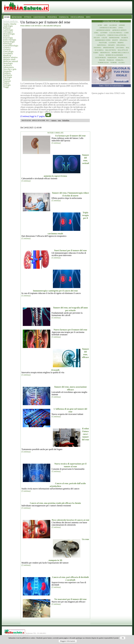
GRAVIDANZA (39, 17)
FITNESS (28, 17)
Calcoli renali (116, 33)
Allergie (113, 25)
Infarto (111, 45)
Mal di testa (111, 50)
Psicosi (102, 60)
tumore (54, 120)
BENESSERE (17, 17)
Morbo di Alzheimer (114, 55)
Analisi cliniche (10, 24)
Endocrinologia (10, 40)
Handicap (7, 55)
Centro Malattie (111, 21)
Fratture (103, 43)
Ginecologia (8, 51)
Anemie (122, 25)
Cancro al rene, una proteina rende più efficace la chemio (55, 503)
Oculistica (7, 65)
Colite (104, 38)
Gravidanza (8, 53)
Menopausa (105, 53)
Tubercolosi (103, 63)
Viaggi (6, 87)
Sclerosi (7, 79)
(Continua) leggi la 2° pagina (33, 116)
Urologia (7, 85)
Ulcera (122, 63)
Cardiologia (8, 30)
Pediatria (7, 73)
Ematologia (8, 38)
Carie (126, 33)
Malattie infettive (10, 57)
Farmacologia (9, 42)
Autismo (104, 33)
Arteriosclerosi (103, 30)
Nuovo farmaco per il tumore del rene (70, 330)
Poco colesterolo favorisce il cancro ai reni (70, 520)
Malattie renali (9, 59)
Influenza (121, 45)
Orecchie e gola (10, 69)
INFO (88, 17)
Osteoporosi (100, 58)
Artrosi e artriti (119, 30)
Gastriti (112, 43)
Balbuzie (7, 28)
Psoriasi (110, 60)
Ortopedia (7, 71)
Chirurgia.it (8, 32)
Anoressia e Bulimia (108, 28)
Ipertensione (109, 48)
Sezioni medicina (10, 21)
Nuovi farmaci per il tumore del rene (70, 250)
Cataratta (101, 35)
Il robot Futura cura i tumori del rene (85, 434)
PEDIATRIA (52, 17)
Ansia (121, 28)
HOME (7, 17)
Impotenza (102, 45)
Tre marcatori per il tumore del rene (70, 599)
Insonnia (97, 48)
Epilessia (123, 40)
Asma (96, 33)
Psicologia (8, 77)
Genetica (7, 48)
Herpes (121, 43)
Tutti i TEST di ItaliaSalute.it (111, 86)
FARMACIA (64, 17)
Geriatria (7, 50)
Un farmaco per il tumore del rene (70, 136)
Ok (123, 638)
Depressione (114, 38)
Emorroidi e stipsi (103, 40)
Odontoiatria (8, 67)
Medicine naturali (11, 61)
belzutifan (66, 120)
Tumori (6, 83)
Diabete (6, 36)
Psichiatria (8, 75)
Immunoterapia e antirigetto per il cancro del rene (55, 291)
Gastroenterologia (11, 46)
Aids (106, 25)
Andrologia (8, 26)
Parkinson (112, 58)
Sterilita (119, 60)
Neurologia (8, 63)
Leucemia (120, 48)
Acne (100, 25)
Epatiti (115, 40)
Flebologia (8, 44)
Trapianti (7, 81)
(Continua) (56, 143)
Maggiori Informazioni (68, 641)
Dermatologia (9, 34)
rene (59, 120)
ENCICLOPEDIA (77, 17)
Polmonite (123, 58)
